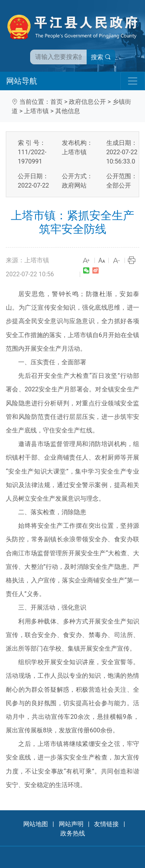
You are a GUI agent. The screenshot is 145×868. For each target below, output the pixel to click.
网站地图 (36, 824)
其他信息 (68, 111)
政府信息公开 (87, 102)
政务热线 (73, 833)
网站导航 (22, 81)
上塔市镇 (36, 111)
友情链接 (106, 824)
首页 (56, 102)
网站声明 (71, 824)
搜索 (101, 57)
